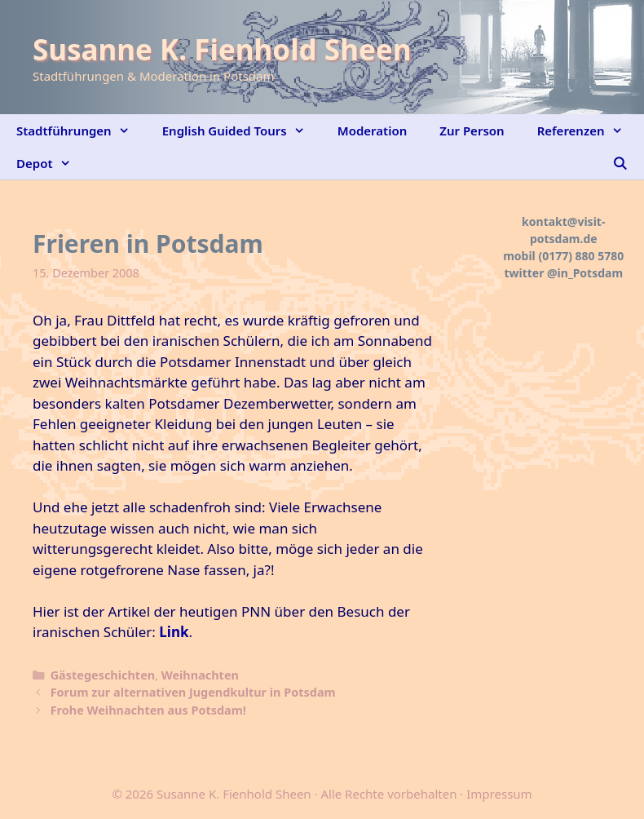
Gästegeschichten (103, 675)
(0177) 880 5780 (581, 256)
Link (174, 632)
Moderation (373, 131)
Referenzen (588, 131)
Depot (52, 163)
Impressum (499, 794)
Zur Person (472, 131)
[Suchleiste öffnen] (620, 163)
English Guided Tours (242, 131)
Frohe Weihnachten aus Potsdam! (148, 710)
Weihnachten (200, 675)
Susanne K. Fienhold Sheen (222, 49)
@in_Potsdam (585, 273)
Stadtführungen (81, 131)
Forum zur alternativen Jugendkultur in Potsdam (193, 692)
